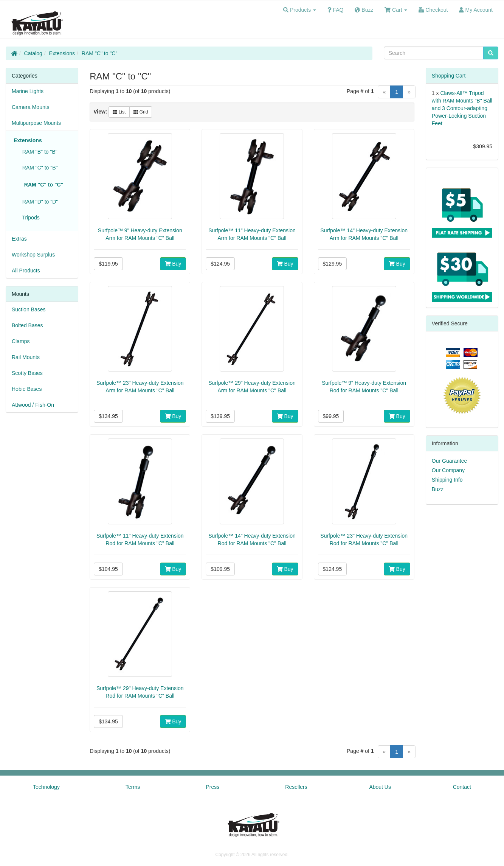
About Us (380, 787)
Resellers (296, 787)
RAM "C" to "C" (100, 53)
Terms (133, 787)
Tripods (29, 218)
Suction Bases (29, 309)
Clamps (21, 341)
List (119, 112)
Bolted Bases (27, 325)
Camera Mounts (31, 107)
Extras (19, 239)
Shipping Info (447, 480)
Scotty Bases (27, 373)
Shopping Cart (449, 76)
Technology (46, 787)
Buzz (438, 489)
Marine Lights (28, 91)
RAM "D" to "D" (39, 202)
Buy (173, 264)
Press (212, 787)
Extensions (62, 53)
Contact (462, 787)
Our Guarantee (449, 461)
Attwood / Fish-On (33, 405)
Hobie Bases (27, 389)
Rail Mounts (26, 357)
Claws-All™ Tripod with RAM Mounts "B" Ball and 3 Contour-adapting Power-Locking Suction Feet (462, 108)
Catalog (33, 53)
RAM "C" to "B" (39, 168)
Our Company (448, 470)
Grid (141, 112)
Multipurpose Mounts (36, 123)
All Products (26, 271)
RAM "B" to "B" (38, 152)
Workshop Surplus (33, 255)
